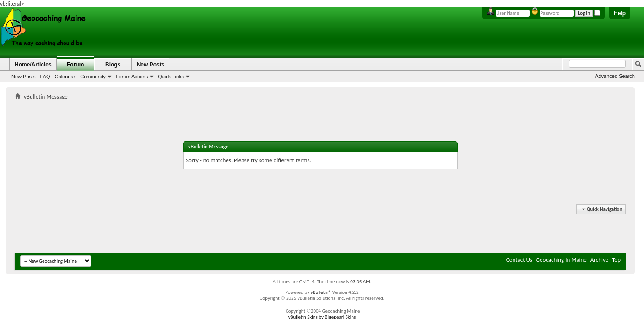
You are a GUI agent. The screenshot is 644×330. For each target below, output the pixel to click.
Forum (75, 65)
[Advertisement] (320, 108)
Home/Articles (33, 65)
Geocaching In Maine (561, 260)
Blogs (113, 65)
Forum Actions (132, 77)
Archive (599, 260)
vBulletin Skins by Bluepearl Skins (322, 317)
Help (620, 13)
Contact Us (519, 260)
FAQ (45, 77)
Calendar (65, 77)
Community (93, 77)
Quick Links (171, 77)
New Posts (24, 77)
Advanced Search (615, 76)
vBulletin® (321, 292)
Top (616, 260)
